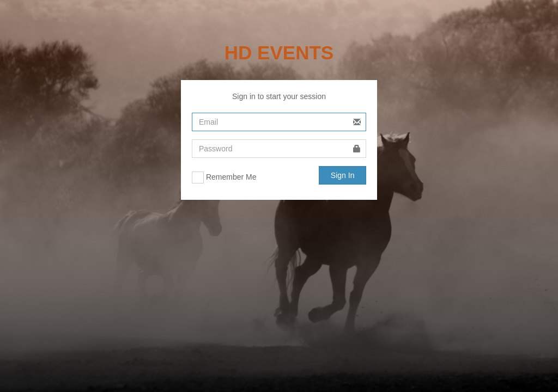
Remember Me (224, 177)
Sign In (343, 175)
